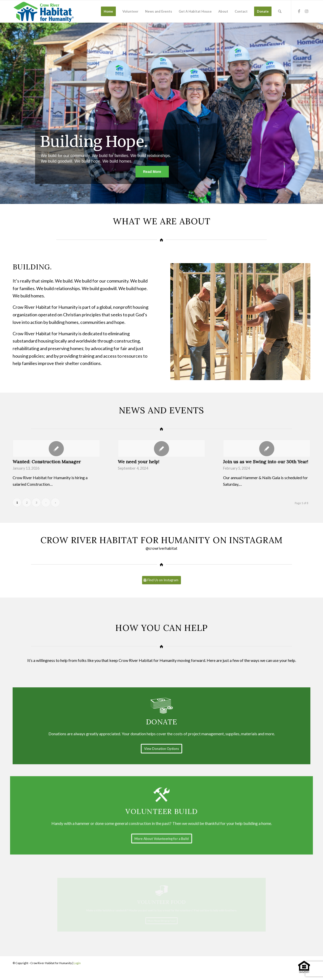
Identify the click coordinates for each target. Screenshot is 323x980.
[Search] (280, 11)
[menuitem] (108, 11)
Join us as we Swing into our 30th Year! (266, 462)
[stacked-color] (44, 11)
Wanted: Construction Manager (47, 462)
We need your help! (139, 462)
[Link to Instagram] (307, 11)
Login (77, 963)
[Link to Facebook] (299, 11)
